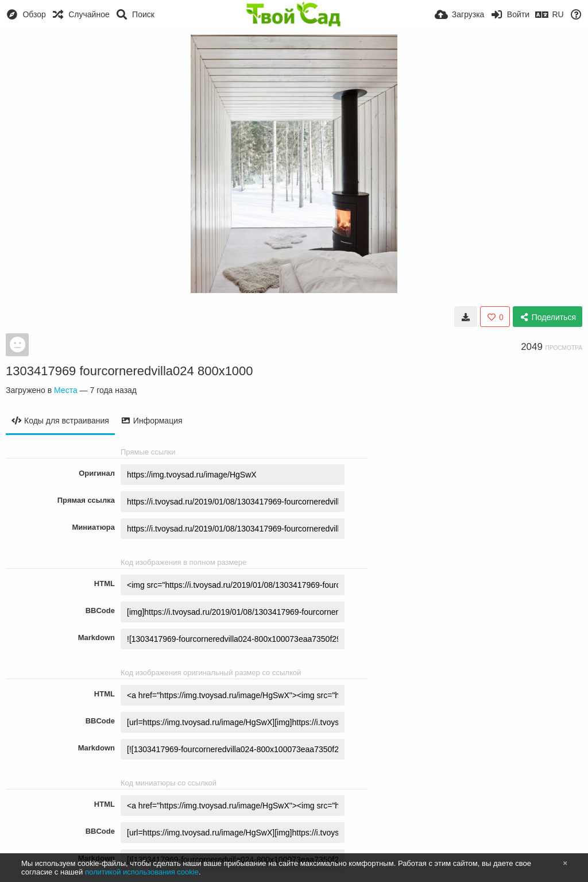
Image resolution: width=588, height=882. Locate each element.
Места (66, 390)
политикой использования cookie (142, 872)
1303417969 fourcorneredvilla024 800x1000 (129, 371)
